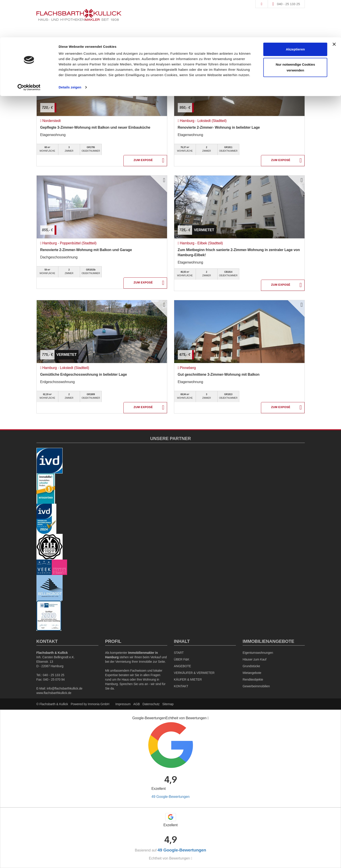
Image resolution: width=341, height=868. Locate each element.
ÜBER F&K (182, 659)
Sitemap (168, 704)
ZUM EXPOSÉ (143, 161)
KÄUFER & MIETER (188, 679)
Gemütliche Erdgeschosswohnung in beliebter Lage (84, 374)
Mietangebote (252, 673)
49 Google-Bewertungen (170, 797)
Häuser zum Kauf (254, 659)
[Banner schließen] (334, 7)
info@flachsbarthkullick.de (65, 688)
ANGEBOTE (183, 666)
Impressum (123, 704)
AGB (137, 704)
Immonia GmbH (98, 704)
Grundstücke (251, 666)
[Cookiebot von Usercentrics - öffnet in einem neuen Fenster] (29, 50)
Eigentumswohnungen (258, 653)
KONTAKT (181, 686)
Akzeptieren (295, 12)
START (179, 653)
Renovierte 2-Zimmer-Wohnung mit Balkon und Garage (86, 250)
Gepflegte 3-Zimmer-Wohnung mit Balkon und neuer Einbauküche (95, 127)
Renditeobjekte (253, 679)
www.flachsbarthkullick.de (54, 693)
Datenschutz (151, 704)
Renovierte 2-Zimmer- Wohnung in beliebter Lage (219, 127)
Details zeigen (70, 50)
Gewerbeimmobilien (256, 686)
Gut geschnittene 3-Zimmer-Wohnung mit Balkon (219, 374)
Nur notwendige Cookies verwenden (295, 30)
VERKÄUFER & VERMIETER (194, 673)
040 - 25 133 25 (53, 675)
